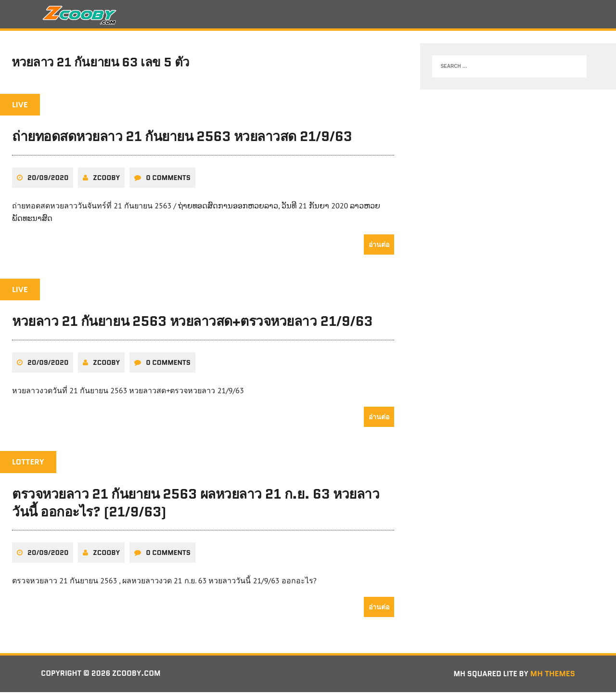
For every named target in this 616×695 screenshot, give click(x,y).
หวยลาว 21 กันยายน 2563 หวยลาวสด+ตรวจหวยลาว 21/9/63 (192, 324)
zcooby (106, 180)
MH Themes (553, 676)
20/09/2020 (48, 180)
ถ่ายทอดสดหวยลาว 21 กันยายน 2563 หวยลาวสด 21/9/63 (182, 140)
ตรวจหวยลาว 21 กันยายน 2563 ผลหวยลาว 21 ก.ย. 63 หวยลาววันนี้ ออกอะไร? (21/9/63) (196, 505)
